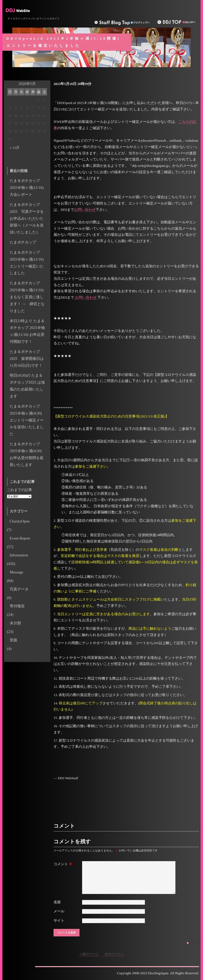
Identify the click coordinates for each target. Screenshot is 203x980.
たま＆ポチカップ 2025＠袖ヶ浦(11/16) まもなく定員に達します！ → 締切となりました (27, 297)
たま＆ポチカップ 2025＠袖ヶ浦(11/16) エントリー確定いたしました (29, 263)
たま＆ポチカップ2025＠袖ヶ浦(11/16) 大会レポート (29, 188)
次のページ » (114, 954)
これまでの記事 (19, 490)
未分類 (15, 623)
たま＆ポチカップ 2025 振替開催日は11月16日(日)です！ (27, 359)
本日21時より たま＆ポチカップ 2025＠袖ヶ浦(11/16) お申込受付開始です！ (27, 331)
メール (59, 911)
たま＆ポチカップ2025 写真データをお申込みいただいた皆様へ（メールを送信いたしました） (27, 218)
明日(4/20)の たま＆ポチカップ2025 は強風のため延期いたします (27, 386)
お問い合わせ (85, 210)
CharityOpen (20, 521)
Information (19, 555)
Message (16, 572)
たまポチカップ (23, 242)
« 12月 (15, 148)
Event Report (20, 538)
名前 (57, 902)
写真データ (19, 589)
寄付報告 (17, 606)
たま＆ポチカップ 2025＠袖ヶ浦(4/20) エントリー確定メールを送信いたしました (28, 420)
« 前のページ (89, 954)
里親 (13, 640)
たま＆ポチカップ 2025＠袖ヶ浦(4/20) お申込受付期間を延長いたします (28, 454)
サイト (59, 921)
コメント (63, 864)
